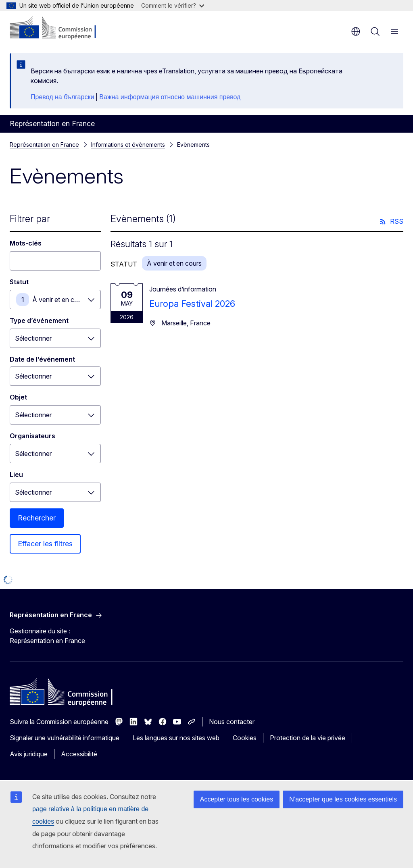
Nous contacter (232, 722)
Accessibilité (79, 754)
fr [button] (356, 31)
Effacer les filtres (45, 544)
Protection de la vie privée (308, 738)
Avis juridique (29, 754)
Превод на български (62, 97)
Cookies (245, 738)
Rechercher (37, 518)
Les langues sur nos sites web (176, 738)
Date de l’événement (42, 359)
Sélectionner (33, 338)
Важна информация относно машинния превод (170, 97)
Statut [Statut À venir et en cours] (19, 282)
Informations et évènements (128, 145)
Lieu (16, 475)
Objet (18, 397)
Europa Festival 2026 (192, 304)
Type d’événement (39, 321)
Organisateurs (32, 436)
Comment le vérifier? (173, 5)
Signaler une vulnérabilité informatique (65, 738)
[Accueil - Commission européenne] (59, 28)
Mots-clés (26, 243)
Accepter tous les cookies (237, 799)
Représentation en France (44, 145)
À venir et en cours (60, 300)
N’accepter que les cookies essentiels (343, 799)
